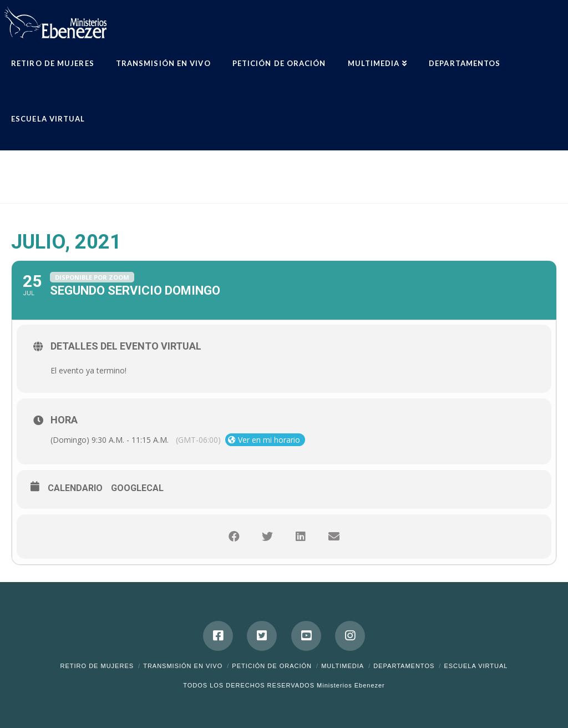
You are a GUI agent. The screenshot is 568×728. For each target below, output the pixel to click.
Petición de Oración (272, 666)
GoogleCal (137, 488)
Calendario (75, 488)
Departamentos (404, 666)
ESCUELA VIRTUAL (476, 666)
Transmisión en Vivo (183, 666)
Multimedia (343, 666)
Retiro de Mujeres (97, 666)
